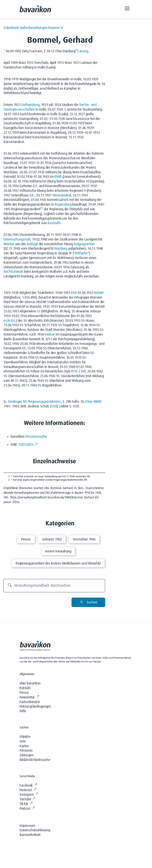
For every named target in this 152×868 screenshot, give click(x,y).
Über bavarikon (30, 683)
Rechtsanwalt (13, 272)
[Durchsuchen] (54, 586)
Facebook (28, 785)
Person (26, 539)
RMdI (58, 177)
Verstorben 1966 (84, 539)
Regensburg (63, 204)
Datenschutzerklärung (35, 830)
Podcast (27, 809)
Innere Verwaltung (58, 551)
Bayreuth (54, 223)
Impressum (27, 826)
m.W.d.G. (10, 321)
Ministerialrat (62, 195)
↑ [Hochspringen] (12, 477)
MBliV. (98, 402)
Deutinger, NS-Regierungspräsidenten (34, 402)
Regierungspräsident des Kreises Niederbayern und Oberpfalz (58, 563)
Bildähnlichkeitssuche (35, 760)
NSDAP (99, 293)
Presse (24, 693)
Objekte (25, 737)
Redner (50, 334)
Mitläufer (81, 253)
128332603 (28, 445)
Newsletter (29, 697)
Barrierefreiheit (30, 835)
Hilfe (23, 711)
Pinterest (28, 790)
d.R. (35, 186)
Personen (26, 751)
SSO (54, 406)
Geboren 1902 (52, 539)
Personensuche (36, 437)
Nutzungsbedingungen (35, 706)
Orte (22, 741)
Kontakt (25, 688)
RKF (83, 371)
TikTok (26, 804)
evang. (84, 51)
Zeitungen (26, 755)
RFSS (74, 371)
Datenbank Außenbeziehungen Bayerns (33, 28)
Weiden (9, 244)
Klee (88, 402)
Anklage (32, 244)
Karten (24, 746)
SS (39, 311)
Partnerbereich (30, 702)
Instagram (29, 795)
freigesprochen (85, 244)
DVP (73, 293)
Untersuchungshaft (17, 239)
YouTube (27, 799)
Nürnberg (61, 249)
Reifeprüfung (30, 105)
